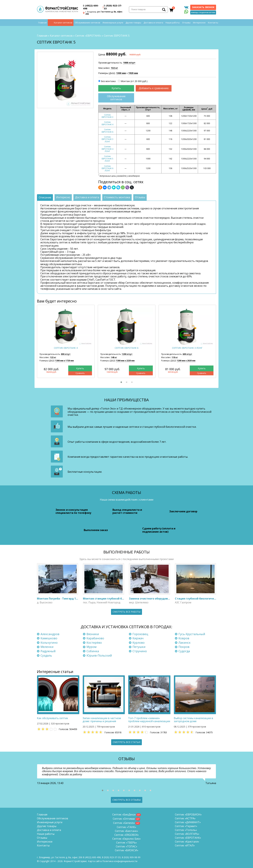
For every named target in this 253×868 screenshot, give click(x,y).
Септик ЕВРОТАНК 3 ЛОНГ (107, 139)
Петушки (139, 647)
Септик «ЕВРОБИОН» (188, 814)
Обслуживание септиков (87, 23)
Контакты (213, 23)
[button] (121, 382)
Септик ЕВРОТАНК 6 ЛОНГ (107, 168)
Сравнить (80, 373)
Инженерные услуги (113, 23)
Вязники (93, 634)
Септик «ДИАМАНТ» (188, 822)
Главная (42, 23)
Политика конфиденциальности (120, 861)
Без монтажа (108, 81)
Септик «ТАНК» (126, 827)
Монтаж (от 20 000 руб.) (134, 81)
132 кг (114, 68)
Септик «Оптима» (124, 819)
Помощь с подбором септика (203, 12)
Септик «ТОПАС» (126, 846)
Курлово (139, 643)
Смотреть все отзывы (127, 800)
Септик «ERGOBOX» (127, 835)
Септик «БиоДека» (124, 814)
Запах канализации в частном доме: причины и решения (102, 720)
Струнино (140, 651)
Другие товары (133, 23)
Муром (91, 647)
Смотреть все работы (126, 612)
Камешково (49, 638)
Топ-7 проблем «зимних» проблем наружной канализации (149, 720)
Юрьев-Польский (99, 655)
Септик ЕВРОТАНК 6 (107, 131)
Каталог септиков (63, 23)
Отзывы (186, 23)
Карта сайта (95, 861)
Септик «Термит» (186, 826)
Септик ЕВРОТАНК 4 (107, 123)
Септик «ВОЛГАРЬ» (187, 834)
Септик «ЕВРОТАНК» (88, 36)
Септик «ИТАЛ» (185, 845)
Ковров (184, 638)
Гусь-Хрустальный (192, 634)
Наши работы (173, 23)
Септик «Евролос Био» (126, 839)
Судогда (184, 651)
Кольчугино (49, 643)
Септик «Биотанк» (126, 831)
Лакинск (185, 643)
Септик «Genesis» (124, 823)
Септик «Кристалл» (187, 842)
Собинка (93, 651)
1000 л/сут (129, 63)
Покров (184, 647)
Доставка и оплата (153, 23)
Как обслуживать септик (53, 718)
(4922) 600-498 (91, 7)
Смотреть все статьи (126, 742)
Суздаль (46, 655)
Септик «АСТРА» (185, 818)
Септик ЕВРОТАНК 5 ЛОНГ (107, 159)
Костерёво (94, 643)
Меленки (47, 647)
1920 (133, 73)
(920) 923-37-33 (113, 7)
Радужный (48, 651)
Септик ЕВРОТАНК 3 (107, 116)
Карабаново (95, 638)
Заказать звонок (203, 7)
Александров (50, 634)
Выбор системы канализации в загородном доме (193, 720)
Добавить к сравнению (154, 88)
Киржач (138, 638)
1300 (121, 73)
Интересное (199, 23)
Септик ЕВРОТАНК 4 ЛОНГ (107, 149)
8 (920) (131, 857)
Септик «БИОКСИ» (127, 850)
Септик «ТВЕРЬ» (126, 843)
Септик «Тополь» (186, 830)
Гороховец (140, 634)
